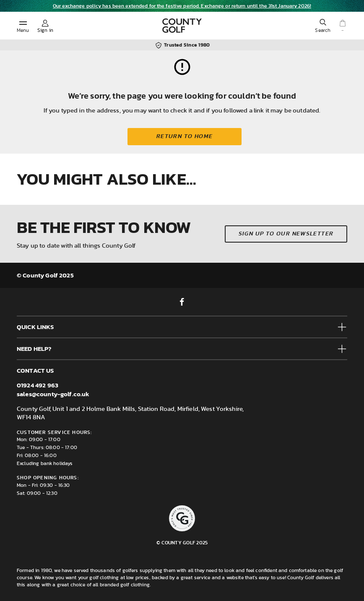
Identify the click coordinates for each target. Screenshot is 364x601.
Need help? (34, 349)
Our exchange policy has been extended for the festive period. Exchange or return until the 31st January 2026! (182, 6)
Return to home (185, 136)
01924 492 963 (38, 385)
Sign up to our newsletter (286, 234)
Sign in (45, 30)
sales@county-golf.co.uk (53, 394)
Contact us (35, 370)
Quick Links (35, 327)
